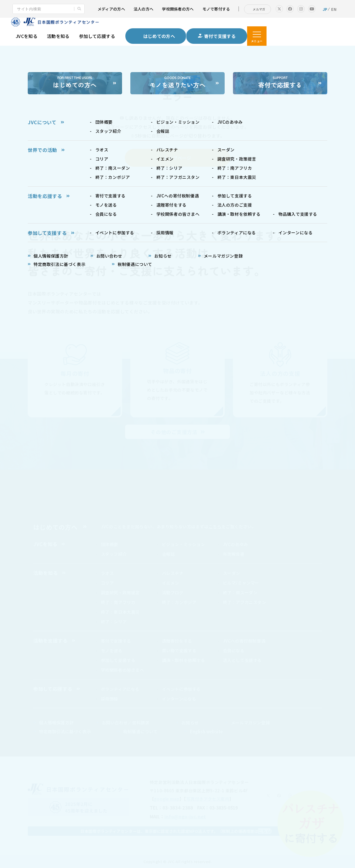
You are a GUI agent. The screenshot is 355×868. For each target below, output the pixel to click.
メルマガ (259, 9)
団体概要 (110, 544)
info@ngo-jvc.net (185, 816)
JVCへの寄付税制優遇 (244, 641)
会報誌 (168, 554)
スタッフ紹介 (114, 554)
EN (334, 9)
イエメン (171, 583)
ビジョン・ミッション (184, 544)
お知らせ (190, 723)
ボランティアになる (120, 689)
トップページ (177, 158)
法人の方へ (144, 9)
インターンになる (179, 699)
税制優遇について (140, 731)
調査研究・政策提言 (120, 592)
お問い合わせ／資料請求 (126, 723)
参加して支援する (118, 660)
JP (325, 9)
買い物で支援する (179, 650)
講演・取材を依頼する (184, 660)
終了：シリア (114, 622)
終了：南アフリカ (118, 602)
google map (167, 799)
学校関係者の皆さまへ (123, 670)
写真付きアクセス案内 (208, 799)
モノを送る (112, 650)
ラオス (107, 573)
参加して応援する (97, 36)
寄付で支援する (116, 641)
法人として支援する (242, 660)
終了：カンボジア (179, 602)
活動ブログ (173, 592)
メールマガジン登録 (250, 723)
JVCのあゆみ (236, 544)
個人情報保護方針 (56, 723)
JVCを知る (27, 36)
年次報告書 (234, 554)
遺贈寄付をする (177, 641)
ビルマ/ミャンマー (241, 583)
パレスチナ (173, 573)
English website (206, 731)
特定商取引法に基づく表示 (65, 731)
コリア (107, 583)
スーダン (232, 573)
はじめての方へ (55, 527)
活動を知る (58, 36)
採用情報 (110, 699)
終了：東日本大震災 (120, 612)
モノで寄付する (216, 9)
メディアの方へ (111, 9)
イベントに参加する (181, 689)
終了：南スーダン (240, 592)
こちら (215, 526)
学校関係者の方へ (178, 9)
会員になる (234, 650)
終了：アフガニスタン (245, 602)
